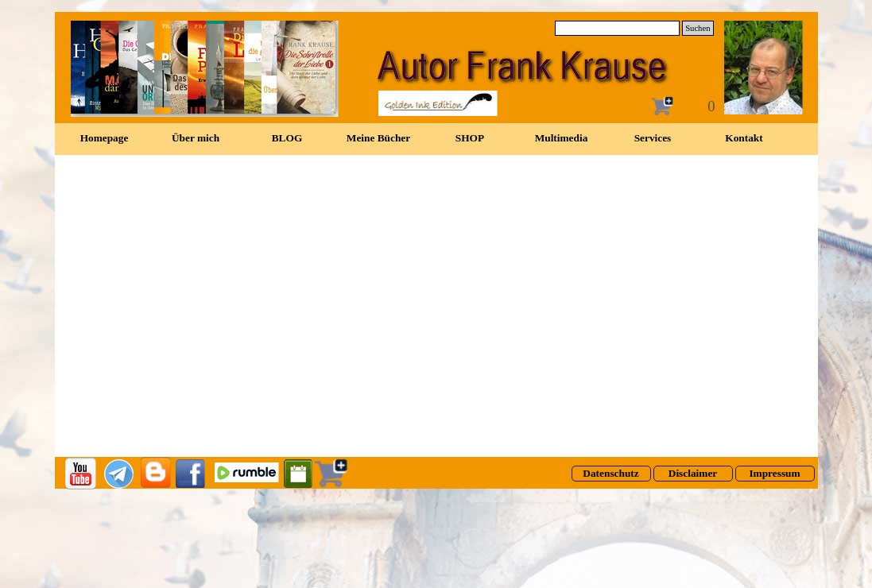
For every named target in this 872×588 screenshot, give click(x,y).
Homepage (105, 138)
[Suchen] (618, 28)
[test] (611, 474)
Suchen (698, 28)
